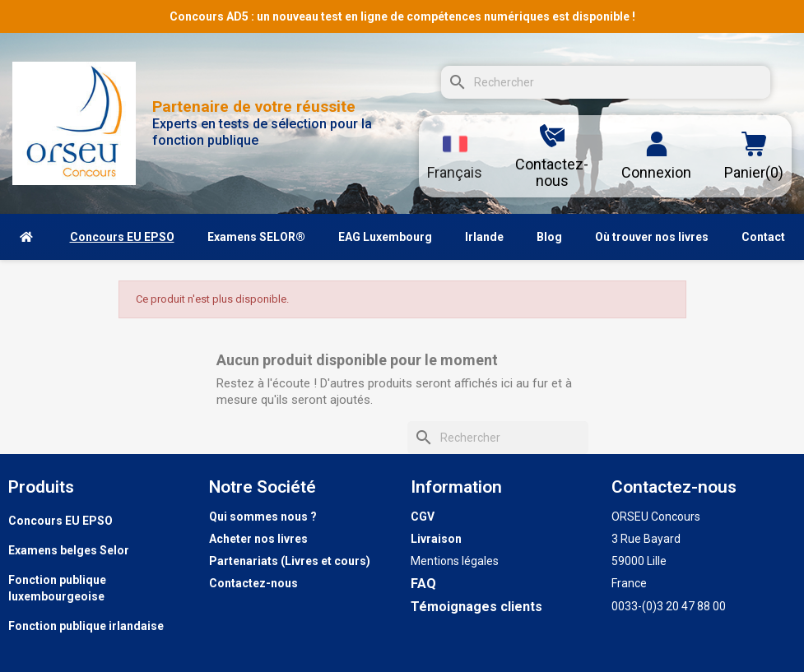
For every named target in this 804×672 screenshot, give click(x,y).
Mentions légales (455, 561)
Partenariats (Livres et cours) (290, 561)
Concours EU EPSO (60, 521)
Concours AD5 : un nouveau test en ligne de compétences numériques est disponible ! (402, 16)
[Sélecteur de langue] (455, 156)
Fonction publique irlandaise (86, 626)
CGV (423, 517)
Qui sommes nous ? (263, 517)
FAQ (423, 584)
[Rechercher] (606, 82)
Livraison (436, 539)
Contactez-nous (253, 583)
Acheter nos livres (258, 539)
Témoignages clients (476, 607)
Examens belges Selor (69, 550)
